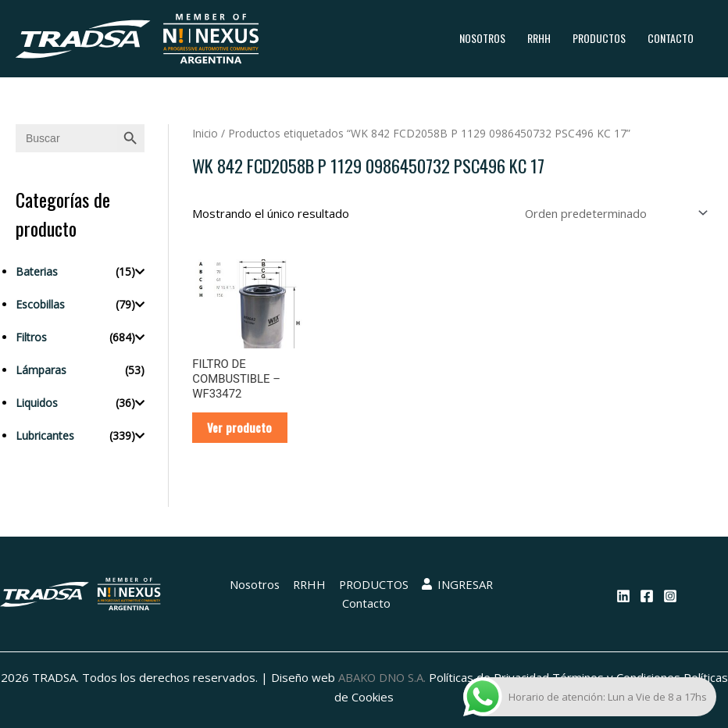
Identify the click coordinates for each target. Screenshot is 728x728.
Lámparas (41, 370)
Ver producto (241, 428)
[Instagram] (670, 597)
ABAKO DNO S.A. (406, 679)
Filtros (31, 337)
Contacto (671, 38)
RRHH (539, 38)
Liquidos (37, 403)
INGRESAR (458, 586)
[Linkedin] (623, 597)
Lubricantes (45, 435)
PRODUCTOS (599, 38)
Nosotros (482, 38)
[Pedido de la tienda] (612, 213)
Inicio (205, 133)
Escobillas (40, 304)
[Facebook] (647, 597)
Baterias (37, 271)
